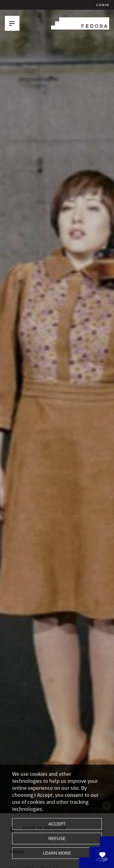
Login (102, 5)
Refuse (57, 838)
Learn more (57, 853)
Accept (57, 824)
